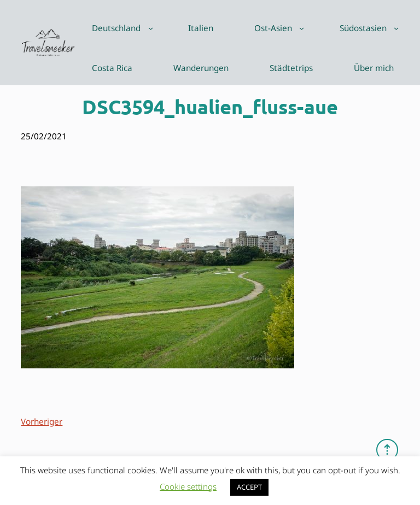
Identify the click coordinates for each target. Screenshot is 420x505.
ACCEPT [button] (249, 487)
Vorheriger (42, 421)
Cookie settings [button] (188, 486)
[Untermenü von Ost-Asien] (302, 28)
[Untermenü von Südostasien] (396, 28)
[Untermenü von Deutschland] (151, 28)
